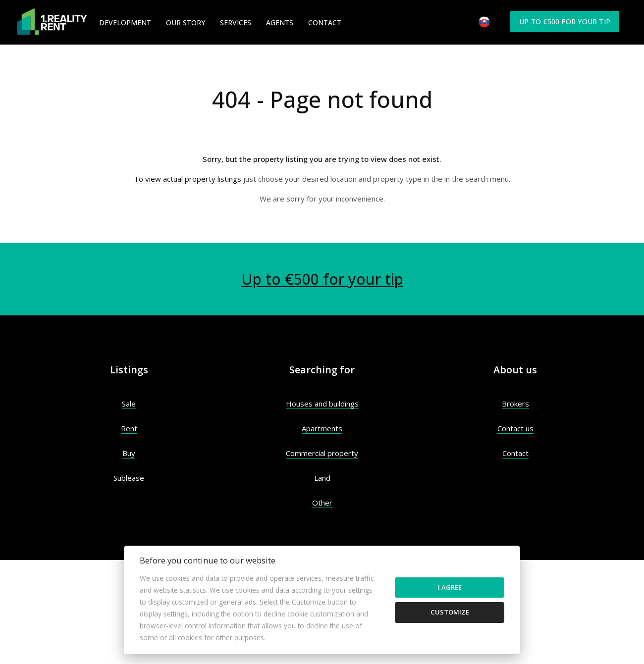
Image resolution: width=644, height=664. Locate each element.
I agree (450, 587)
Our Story (186, 23)
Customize (450, 612)
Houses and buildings (322, 404)
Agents (280, 23)
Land (322, 478)
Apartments (322, 428)
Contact (325, 23)
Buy (129, 453)
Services (236, 23)
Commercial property (322, 453)
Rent (129, 428)
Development (125, 23)
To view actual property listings (188, 179)
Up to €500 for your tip (565, 22)
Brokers (515, 404)
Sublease (129, 478)
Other (322, 503)
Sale (129, 404)
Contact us (515, 428)
